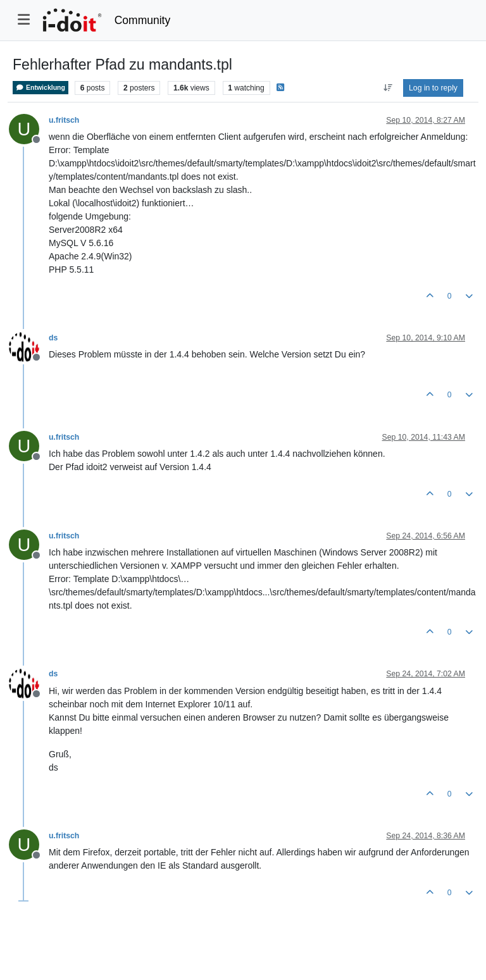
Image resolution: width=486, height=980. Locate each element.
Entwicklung (40, 88)
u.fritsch (64, 120)
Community (143, 20)
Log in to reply (433, 88)
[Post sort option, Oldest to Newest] (388, 88)
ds (53, 338)
